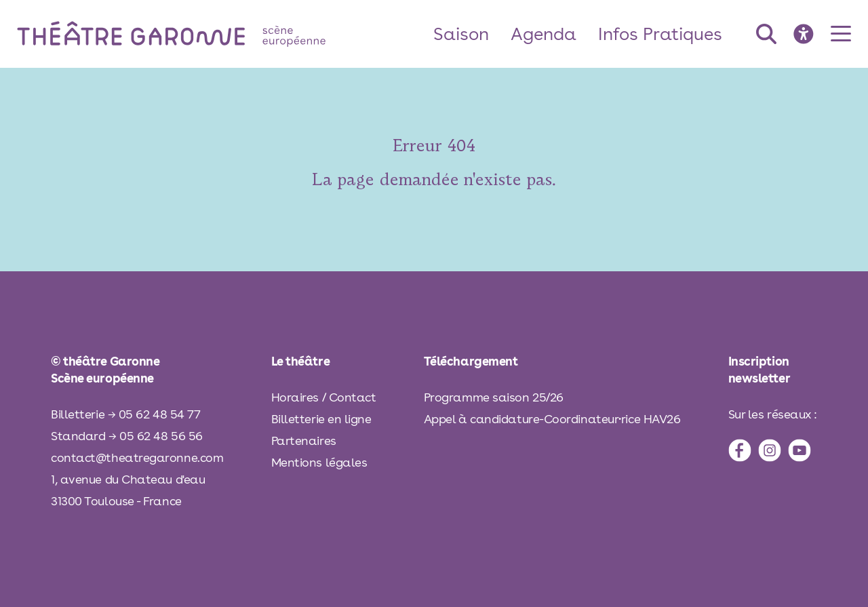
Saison (461, 34)
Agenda (544, 34)
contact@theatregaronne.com (137, 457)
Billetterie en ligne (321, 419)
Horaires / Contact (324, 397)
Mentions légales (319, 462)
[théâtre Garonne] (191, 34)
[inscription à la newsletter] (773, 370)
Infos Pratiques (660, 34)
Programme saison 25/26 (494, 397)
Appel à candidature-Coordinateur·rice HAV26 (552, 419)
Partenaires (304, 440)
